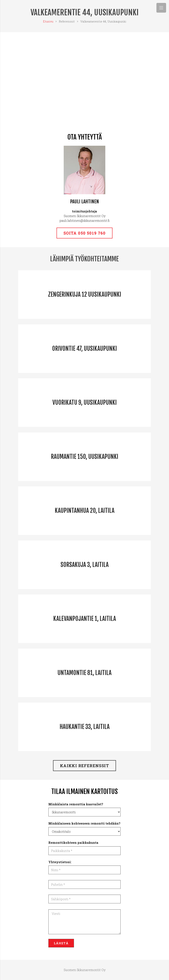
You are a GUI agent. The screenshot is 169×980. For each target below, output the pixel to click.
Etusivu (48, 21)
